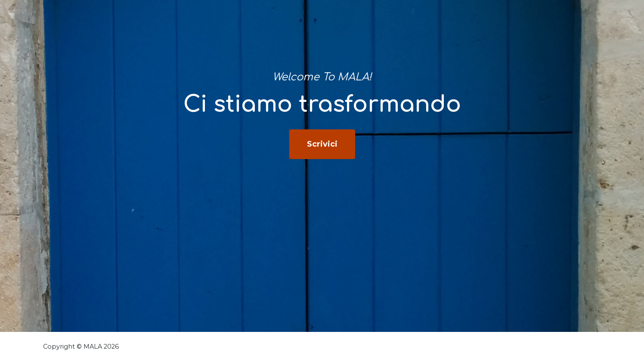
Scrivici (322, 144)
